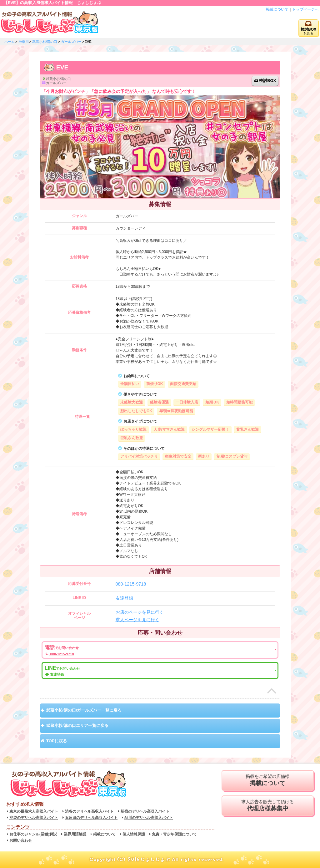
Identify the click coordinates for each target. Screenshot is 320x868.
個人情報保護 (134, 834)
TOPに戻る (57, 741)
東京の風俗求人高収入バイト (34, 811)
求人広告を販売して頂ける (268, 806)
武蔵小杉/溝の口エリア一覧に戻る (77, 726)
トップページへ (305, 9)
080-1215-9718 (131, 584)
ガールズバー (71, 42)
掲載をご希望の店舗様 (268, 780)
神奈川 (24, 42)
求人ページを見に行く (137, 620)
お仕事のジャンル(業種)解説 (33, 834)
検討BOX (267, 81)
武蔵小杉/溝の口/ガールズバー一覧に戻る (84, 710)
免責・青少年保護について (174, 834)
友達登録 (124, 598)
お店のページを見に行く (140, 612)
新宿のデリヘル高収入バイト (145, 811)
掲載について (277, 9)
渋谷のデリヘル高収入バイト (89, 811)
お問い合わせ (21, 840)
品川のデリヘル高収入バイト (149, 818)
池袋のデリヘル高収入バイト (34, 818)
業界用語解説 (75, 834)
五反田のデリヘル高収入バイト (91, 818)
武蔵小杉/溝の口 (45, 42)
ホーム (10, 42)
